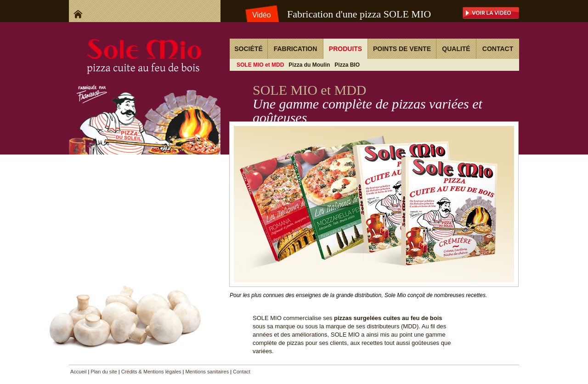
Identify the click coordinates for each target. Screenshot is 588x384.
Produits (345, 49)
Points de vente (402, 49)
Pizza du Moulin (309, 65)
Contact (498, 49)
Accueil (78, 372)
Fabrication (296, 49)
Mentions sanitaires (207, 372)
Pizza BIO (347, 65)
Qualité (456, 49)
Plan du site (104, 372)
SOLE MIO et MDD (260, 65)
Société (248, 49)
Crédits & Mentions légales (151, 372)
